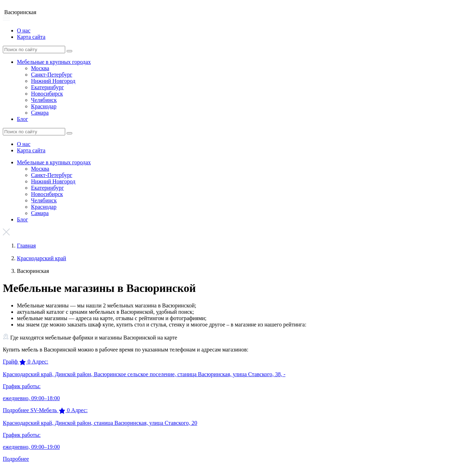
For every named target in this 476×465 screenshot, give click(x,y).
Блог (23, 119)
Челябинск (44, 100)
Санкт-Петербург (52, 75)
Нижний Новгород (53, 81)
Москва (40, 68)
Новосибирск (47, 94)
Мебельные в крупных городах (54, 62)
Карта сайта (31, 37)
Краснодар (44, 106)
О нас (24, 30)
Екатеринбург (47, 87)
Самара (40, 113)
